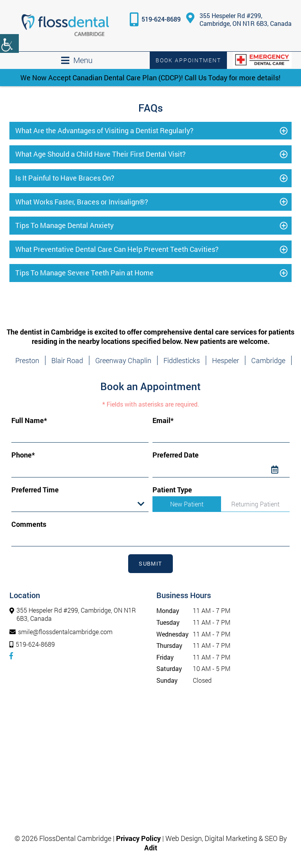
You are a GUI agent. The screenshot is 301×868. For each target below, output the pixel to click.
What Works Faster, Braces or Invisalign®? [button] (82, 202)
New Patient (187, 504)
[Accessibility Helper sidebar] (9, 43)
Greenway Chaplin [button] (123, 360)
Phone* (23, 455)
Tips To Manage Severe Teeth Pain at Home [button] (84, 273)
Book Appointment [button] (188, 60)
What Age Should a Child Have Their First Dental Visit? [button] (101, 154)
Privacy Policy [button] (138, 838)
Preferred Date (176, 455)
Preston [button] (27, 360)
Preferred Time (35, 490)
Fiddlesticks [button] (182, 360)
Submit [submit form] (150, 563)
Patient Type (172, 490)
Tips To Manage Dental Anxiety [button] (64, 225)
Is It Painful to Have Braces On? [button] (65, 178)
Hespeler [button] (226, 360)
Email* (163, 420)
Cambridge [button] (268, 360)
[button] (65, 26)
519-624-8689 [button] (161, 19)
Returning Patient (255, 504)
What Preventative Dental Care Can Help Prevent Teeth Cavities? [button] (117, 249)
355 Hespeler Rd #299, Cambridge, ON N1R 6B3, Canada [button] (239, 20)
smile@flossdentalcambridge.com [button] (61, 632)
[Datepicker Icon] (281, 470)
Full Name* (29, 420)
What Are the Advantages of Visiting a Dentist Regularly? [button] (104, 130)
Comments (29, 524)
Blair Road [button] (67, 360)
